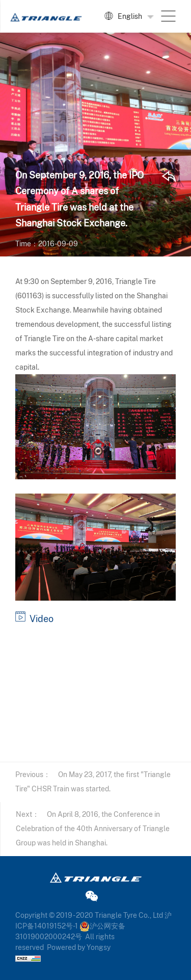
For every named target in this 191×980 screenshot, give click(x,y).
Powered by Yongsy (79, 947)
